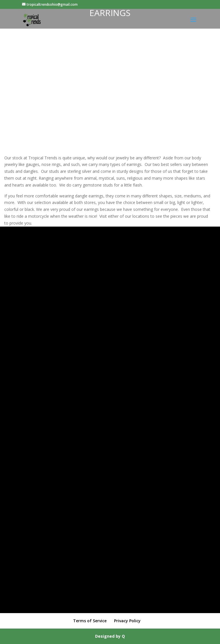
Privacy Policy (127, 621)
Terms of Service (90, 621)
